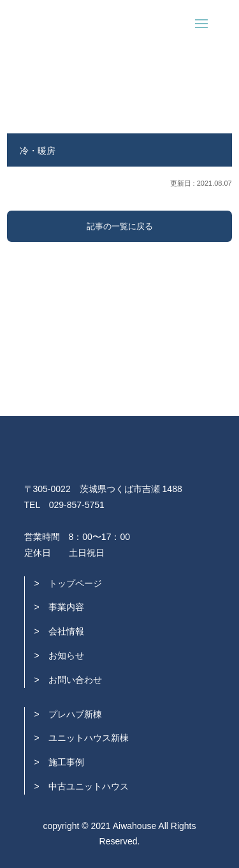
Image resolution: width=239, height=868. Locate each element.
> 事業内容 (59, 607)
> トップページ (68, 583)
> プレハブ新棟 (68, 714)
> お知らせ (59, 655)
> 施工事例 (59, 762)
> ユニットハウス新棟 (82, 738)
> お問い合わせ (68, 680)
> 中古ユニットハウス (82, 786)
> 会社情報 (59, 631)
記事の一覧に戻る (120, 226)
